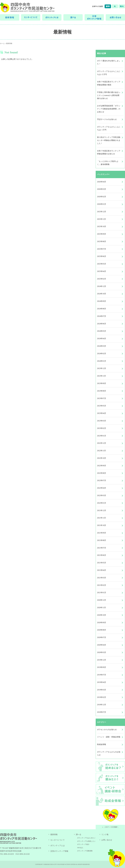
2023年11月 (101, 376)
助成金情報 (102, 744)
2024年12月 (102, 286)
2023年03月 (102, 421)
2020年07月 (102, 637)
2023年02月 (102, 428)
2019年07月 (102, 675)
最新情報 (9, 43)
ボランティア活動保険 (85, 851)
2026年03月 (102, 189)
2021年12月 (102, 510)
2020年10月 (102, 615)
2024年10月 (102, 294)
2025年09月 (102, 234)
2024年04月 (102, 339)
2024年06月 (102, 324)
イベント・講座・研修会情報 (109, 737)
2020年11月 (101, 608)
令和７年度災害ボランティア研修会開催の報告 (109, 83)
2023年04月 (102, 413)
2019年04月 (102, 682)
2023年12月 (102, 368)
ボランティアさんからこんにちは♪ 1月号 (109, 128)
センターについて (58, 840)
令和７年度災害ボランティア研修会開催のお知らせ (109, 152)
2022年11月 (101, 451)
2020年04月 (102, 645)
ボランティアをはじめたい (86, 838)
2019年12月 (102, 660)
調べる (79, 835)
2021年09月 (102, 533)
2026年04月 (102, 182)
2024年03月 (102, 346)
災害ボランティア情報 (59, 851)
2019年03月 (102, 690)
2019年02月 (102, 697)
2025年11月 (101, 219)
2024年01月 (102, 361)
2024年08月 (102, 309)
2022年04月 (102, 488)
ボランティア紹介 (83, 844)
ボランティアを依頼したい (86, 841)
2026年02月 (102, 197)
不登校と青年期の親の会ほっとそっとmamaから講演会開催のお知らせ (109, 95)
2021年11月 (101, 518)
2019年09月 (102, 667)
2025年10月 (102, 226)
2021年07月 (102, 548)
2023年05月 (102, 406)
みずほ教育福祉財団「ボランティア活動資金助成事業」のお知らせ (109, 109)
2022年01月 (102, 503)
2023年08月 (102, 391)
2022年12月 (102, 443)
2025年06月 (102, 256)
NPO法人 (80, 848)
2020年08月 (102, 630)
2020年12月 (102, 600)
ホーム (2, 43)
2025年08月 (102, 241)
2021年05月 (102, 563)
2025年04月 (102, 271)
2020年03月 (102, 652)
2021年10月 (102, 525)
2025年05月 (102, 264)
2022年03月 (102, 496)
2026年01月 (102, 204)
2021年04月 (102, 570)
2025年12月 (102, 212)
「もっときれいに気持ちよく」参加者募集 (108, 163)
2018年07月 (102, 712)
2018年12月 (102, 705)
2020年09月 (102, 623)
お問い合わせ (107, 840)
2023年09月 (102, 383)
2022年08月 (102, 473)
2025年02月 (102, 279)
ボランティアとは (58, 846)
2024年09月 (102, 301)
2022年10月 (102, 458)
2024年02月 (102, 354)
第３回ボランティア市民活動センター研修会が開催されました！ (109, 140)
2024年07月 (102, 316)
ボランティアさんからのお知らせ (109, 753)
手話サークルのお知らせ (107, 119)
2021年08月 (102, 540)
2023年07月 (102, 398)
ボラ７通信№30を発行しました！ (109, 62)
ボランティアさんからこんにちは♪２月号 (109, 73)
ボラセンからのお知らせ (107, 730)
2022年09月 (102, 466)
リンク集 (105, 835)
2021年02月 (102, 585)
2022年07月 (102, 481)
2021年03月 (102, 578)
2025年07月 (102, 249)
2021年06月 (102, 555)
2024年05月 (102, 331)
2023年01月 (102, 436)
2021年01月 (102, 593)
